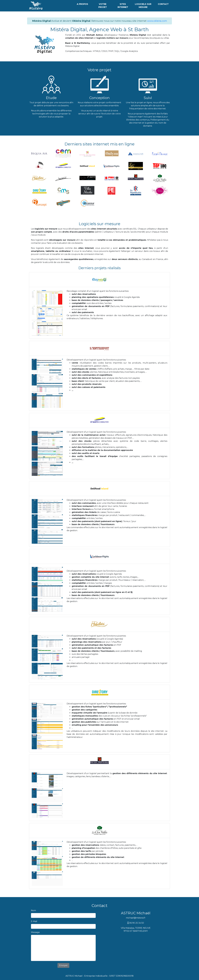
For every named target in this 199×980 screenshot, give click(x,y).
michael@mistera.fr (136, 918)
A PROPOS (82, 4)
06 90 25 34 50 (136, 923)
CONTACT (163, 4)
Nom (33, 910)
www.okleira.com (157, 21)
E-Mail (34, 921)
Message (35, 932)
